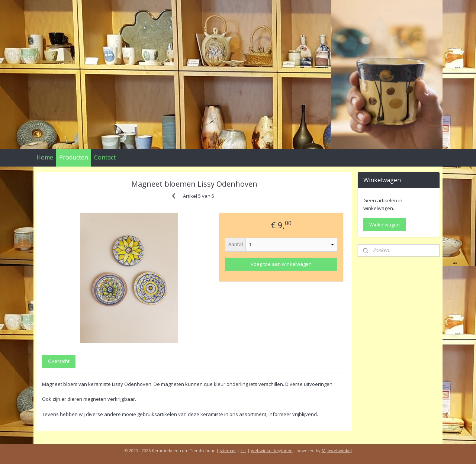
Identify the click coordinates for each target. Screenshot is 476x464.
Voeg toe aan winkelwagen (281, 264)
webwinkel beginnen (272, 450)
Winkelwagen (385, 225)
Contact (105, 157)
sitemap (228, 450)
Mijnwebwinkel (337, 450)
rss (243, 450)
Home (45, 157)
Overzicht (59, 361)
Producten (74, 157)
